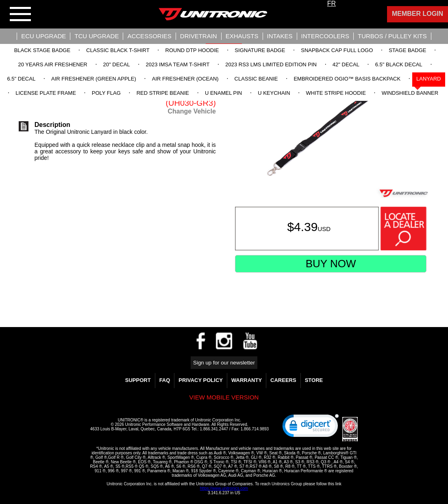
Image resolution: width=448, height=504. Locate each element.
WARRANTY (247, 380)
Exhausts (242, 36)
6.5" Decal (21, 79)
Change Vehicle (192, 111)
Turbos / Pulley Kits (392, 36)
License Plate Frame (46, 93)
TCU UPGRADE (97, 36)
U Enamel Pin (223, 93)
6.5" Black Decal (399, 64)
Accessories (149, 36)
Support (138, 380)
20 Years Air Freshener (52, 64)
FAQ (165, 380)
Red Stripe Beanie (163, 93)
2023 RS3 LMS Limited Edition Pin (271, 64)
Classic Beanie (256, 79)
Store (314, 380)
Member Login (418, 14)
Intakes (280, 36)
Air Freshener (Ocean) (185, 79)
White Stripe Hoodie (336, 93)
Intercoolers (325, 36)
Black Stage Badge (42, 50)
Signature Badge (260, 50)
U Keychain (274, 93)
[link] (311, 428)
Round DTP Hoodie (192, 50)
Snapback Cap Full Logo (337, 50)
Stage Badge (407, 50)
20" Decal (117, 64)
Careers (283, 380)
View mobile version (224, 397)
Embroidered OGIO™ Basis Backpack (347, 79)
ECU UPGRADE (43, 36)
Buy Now (331, 264)
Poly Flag (106, 93)
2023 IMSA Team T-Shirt (178, 64)
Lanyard (428, 79)
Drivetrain (199, 36)
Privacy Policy (201, 380)
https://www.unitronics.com (224, 488)
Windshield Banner (410, 93)
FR (332, 3)
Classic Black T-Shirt (118, 50)
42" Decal (346, 64)
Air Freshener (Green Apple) (94, 79)
